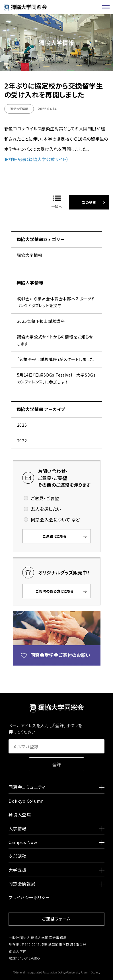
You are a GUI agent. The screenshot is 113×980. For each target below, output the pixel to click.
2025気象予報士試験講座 (41, 321)
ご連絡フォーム (57, 919)
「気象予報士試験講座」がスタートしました (56, 359)
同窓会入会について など (56, 520)
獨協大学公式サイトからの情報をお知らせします (55, 340)
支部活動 (18, 856)
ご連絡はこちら (55, 536)
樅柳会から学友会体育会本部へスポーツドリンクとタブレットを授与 (56, 302)
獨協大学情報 (30, 255)
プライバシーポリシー (29, 897)
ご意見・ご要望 (45, 498)
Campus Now (56, 843)
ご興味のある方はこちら (55, 591)
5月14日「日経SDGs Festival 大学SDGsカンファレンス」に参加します (56, 378)
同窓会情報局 (56, 885)
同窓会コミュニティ (56, 788)
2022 (22, 441)
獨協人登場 (20, 814)
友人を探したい (46, 509)
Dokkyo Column (26, 801)
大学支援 (56, 871)
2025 (22, 425)
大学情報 (56, 829)
